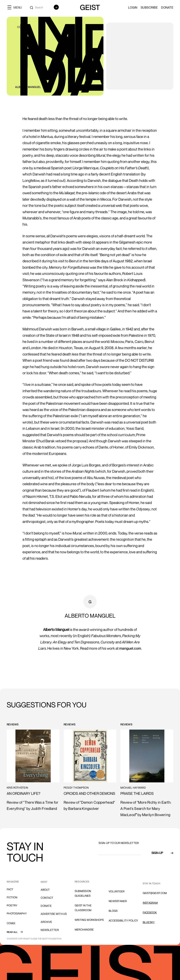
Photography (17, 913)
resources (82, 882)
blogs (113, 911)
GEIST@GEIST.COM (155, 893)
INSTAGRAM (150, 903)
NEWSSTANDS (118, 901)
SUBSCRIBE (149, 7)
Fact (10, 889)
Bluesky (149, 922)
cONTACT (47, 898)
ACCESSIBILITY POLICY (123, 920)
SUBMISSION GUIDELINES (83, 893)
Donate (167, 7)
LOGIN (133, 7)
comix (11, 923)
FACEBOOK (150, 912)
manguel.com (130, 648)
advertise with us (54, 914)
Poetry (12, 905)
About (45, 890)
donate (46, 906)
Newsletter (50, 930)
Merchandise (84, 930)
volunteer (117, 891)
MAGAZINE (13, 882)
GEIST (44, 882)
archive (46, 922)
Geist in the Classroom (83, 908)
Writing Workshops (89, 920)
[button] (16, 7)
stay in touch (151, 883)
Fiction (12, 897)
